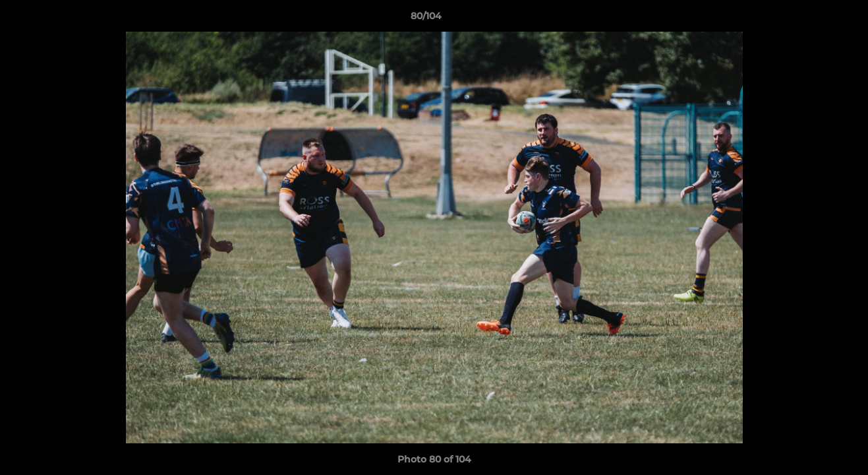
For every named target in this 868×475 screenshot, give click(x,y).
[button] (813, 19)
